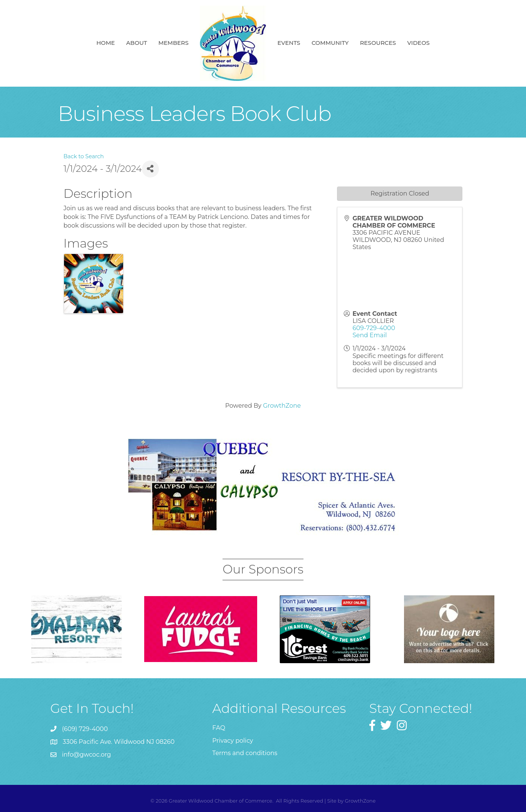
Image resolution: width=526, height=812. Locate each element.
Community (330, 43)
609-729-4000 (374, 328)
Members (173, 43)
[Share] (150, 169)
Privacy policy (233, 741)
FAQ (219, 728)
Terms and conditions (245, 753)
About (136, 43)
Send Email (370, 335)
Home (106, 43)
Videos (419, 43)
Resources (378, 43)
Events (289, 43)
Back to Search (84, 156)
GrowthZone (282, 406)
